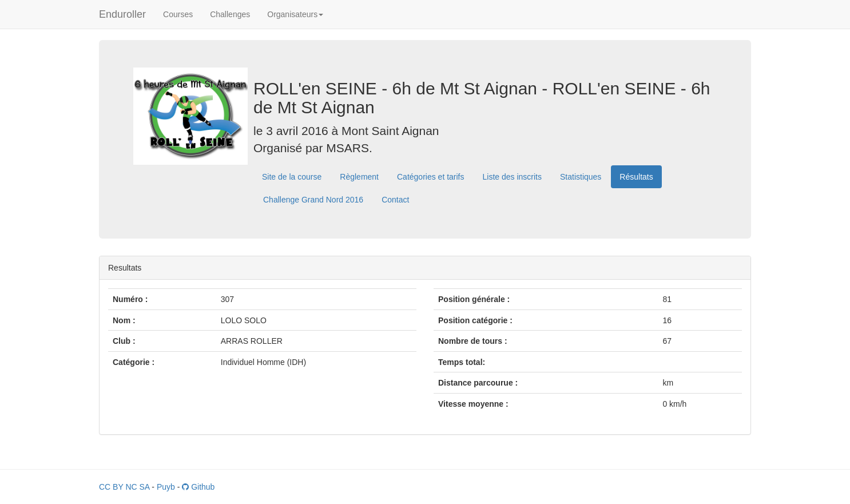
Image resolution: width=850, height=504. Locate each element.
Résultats (636, 177)
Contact (395, 200)
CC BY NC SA (124, 487)
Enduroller (122, 14)
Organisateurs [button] (295, 14)
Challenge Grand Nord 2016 (313, 200)
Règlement (359, 177)
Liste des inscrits (512, 177)
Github (198, 487)
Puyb (166, 487)
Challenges (230, 14)
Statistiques (581, 177)
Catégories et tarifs (431, 177)
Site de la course (292, 177)
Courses (178, 14)
